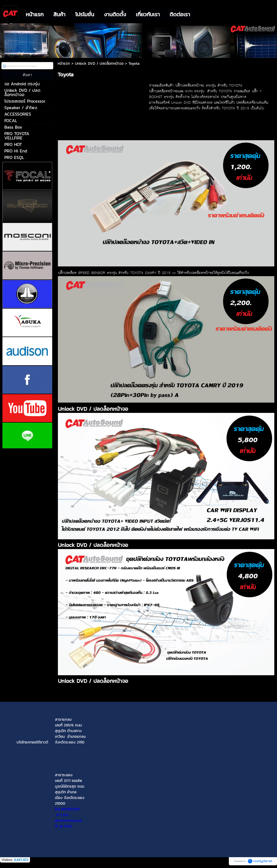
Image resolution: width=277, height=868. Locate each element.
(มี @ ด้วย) (70, 823)
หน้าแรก (64, 63)
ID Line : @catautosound (68, 818)
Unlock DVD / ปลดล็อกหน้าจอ (99, 63)
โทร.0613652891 (67, 809)
